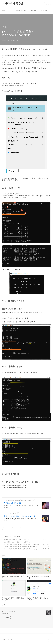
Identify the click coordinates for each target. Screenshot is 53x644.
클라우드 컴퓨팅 (21, 11)
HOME (4, 11)
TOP (49, 641)
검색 (45, 4)
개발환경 (33, 11)
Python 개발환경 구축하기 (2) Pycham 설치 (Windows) (20, 547)
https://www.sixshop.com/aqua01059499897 (18, 500)
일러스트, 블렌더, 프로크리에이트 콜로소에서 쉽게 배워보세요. (21, 520)
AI (11, 11)
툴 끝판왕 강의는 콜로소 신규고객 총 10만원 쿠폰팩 (20, 516)
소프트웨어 (5, 614)
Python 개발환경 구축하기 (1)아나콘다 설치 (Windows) (19, 549)
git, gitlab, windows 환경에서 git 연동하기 (16, 542)
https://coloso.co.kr (10, 513)
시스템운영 (44, 11)
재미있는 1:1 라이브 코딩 (13, 503)
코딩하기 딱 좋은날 (13, 4)
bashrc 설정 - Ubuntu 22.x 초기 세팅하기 (16, 540)
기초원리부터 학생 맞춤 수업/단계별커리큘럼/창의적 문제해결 (21, 506)
